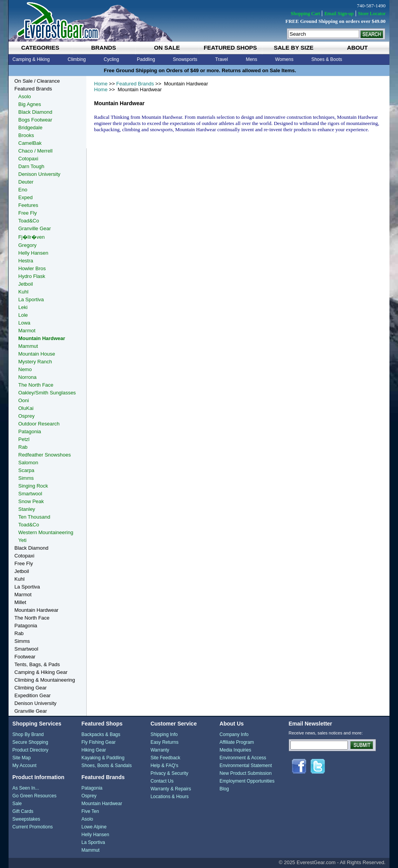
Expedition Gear (32, 695)
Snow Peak (31, 501)
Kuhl (23, 292)
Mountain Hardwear (42, 338)
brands (103, 48)
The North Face (36, 385)
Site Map (22, 758)
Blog (224, 789)
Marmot (27, 331)
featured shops (230, 48)
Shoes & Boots (327, 59)
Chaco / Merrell (35, 151)
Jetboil (26, 284)
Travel (222, 59)
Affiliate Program (237, 742)
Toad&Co (29, 221)
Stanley (27, 509)
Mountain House (37, 354)
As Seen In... (26, 788)
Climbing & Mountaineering (45, 680)
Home (101, 84)
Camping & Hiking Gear (41, 672)
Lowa (24, 323)
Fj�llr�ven (31, 237)
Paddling (146, 59)
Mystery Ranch (35, 362)
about (357, 48)
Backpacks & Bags (101, 734)
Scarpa (26, 470)
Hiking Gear (93, 750)
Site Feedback (165, 758)
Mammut (28, 346)
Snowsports (185, 59)
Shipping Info (164, 734)
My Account (24, 766)
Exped (25, 197)
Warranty (160, 750)
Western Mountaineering (46, 532)
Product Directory (31, 750)
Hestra (26, 261)
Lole (23, 315)
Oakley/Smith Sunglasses (47, 393)
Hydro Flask (32, 276)
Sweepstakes (26, 819)
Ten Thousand (34, 517)
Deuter (26, 182)
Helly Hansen (33, 253)
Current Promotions (33, 827)
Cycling (111, 59)
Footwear (25, 657)
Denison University (39, 174)
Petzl (24, 439)
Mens (251, 59)
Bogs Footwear (35, 120)
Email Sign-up (339, 13)
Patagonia (30, 431)
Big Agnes (30, 104)
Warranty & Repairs (171, 789)
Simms (26, 478)
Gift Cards (23, 811)
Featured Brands (135, 84)
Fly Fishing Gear (98, 742)
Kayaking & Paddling (103, 758)
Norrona (27, 377)
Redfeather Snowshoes (45, 455)
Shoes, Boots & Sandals (106, 766)
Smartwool (30, 494)
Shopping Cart (305, 13)
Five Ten (90, 811)
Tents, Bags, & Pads (37, 664)
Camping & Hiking (31, 59)
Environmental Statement (246, 766)
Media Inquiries (235, 750)
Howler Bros (32, 268)
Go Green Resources (34, 796)
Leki (23, 307)
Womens (284, 59)
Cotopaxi (28, 159)
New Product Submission (246, 773)
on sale (167, 48)
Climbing (77, 59)
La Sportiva (31, 299)
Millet (20, 602)
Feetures (28, 205)
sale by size (293, 48)
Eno (23, 190)
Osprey (26, 416)
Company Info (234, 734)
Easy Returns (164, 742)
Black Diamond (35, 112)
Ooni (24, 400)
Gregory (27, 245)
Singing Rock (33, 486)
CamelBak (30, 143)
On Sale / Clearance (37, 81)
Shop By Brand (28, 734)
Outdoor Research (39, 424)
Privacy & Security (169, 773)
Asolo (25, 96)
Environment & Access (243, 758)
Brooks (26, 135)
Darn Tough (31, 166)
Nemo (25, 369)
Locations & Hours (169, 797)
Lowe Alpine (94, 827)
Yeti (22, 540)
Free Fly (28, 213)
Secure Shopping (30, 742)
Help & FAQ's (164, 766)
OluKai (26, 408)
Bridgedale (30, 128)
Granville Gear (35, 228)
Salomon (28, 463)
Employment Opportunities (247, 781)
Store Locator (372, 13)
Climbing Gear (31, 688)
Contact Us (162, 781)
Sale (17, 804)
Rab (23, 447)
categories (40, 48)
